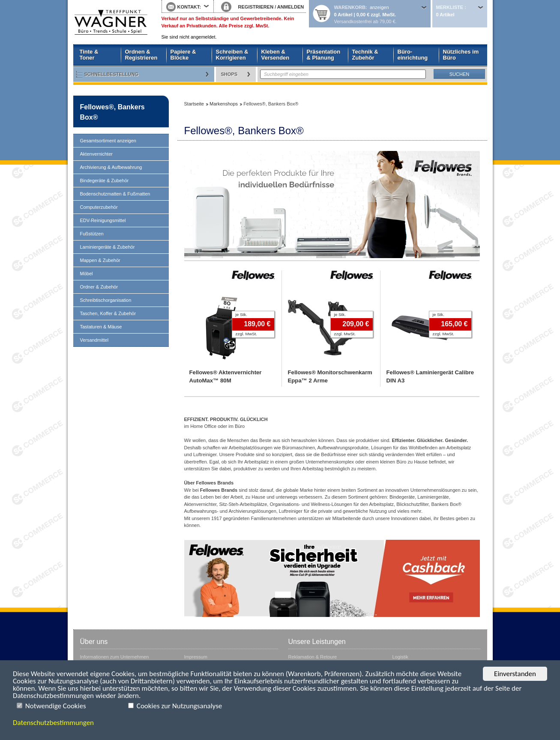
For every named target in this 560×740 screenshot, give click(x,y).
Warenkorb (350, 7)
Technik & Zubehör (365, 55)
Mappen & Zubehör (100, 260)
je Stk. (241, 314)
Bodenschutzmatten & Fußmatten (115, 194)
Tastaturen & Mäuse (101, 327)
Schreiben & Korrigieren (232, 55)
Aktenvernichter (96, 154)
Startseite (111, 22)
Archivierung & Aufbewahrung (111, 167)
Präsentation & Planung (324, 55)
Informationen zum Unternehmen (115, 657)
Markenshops (224, 104)
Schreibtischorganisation (106, 300)
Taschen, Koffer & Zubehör (108, 313)
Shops (229, 74)
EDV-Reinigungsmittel (103, 220)
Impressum (196, 657)
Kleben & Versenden (276, 55)
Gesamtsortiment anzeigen (108, 141)
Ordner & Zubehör (99, 287)
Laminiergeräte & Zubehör (108, 247)
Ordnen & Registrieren (141, 55)
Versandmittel (94, 340)
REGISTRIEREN (256, 7)
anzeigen (379, 7)
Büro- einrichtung (413, 55)
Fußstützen (92, 234)
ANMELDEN (290, 7)
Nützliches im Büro (461, 55)
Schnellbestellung (112, 74)
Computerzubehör (99, 207)
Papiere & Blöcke (183, 55)
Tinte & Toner (89, 55)
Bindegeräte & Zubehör (105, 180)
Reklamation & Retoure (313, 657)
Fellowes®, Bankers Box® (112, 112)
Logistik (400, 657)
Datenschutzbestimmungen (53, 723)
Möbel (87, 274)
